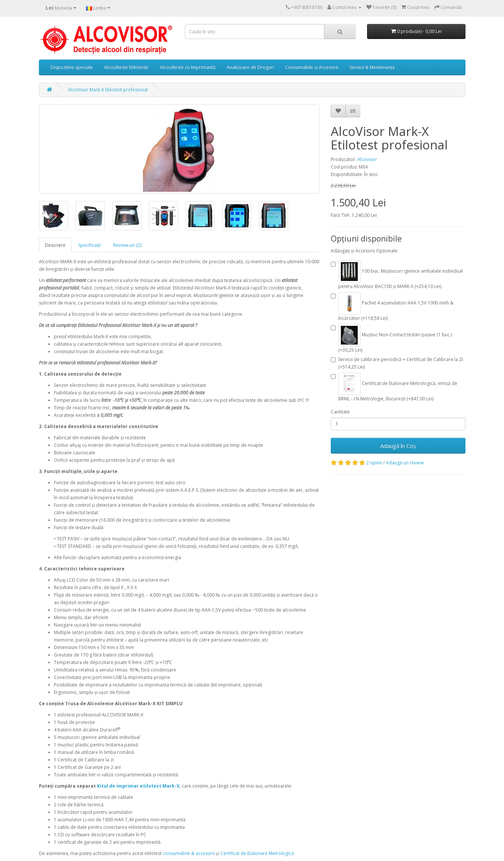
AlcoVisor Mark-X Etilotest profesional (108, 90)
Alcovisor (367, 159)
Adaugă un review (405, 463)
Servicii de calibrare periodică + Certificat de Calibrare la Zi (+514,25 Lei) (397, 363)
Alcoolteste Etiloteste (126, 67)
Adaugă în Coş (398, 446)
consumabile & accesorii (189, 853)
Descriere (55, 245)
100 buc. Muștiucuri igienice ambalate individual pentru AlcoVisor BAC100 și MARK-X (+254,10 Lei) (397, 275)
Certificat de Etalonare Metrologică (257, 853)
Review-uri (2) (127, 245)
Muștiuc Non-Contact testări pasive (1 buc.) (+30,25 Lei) (391, 339)
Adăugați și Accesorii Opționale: (365, 251)
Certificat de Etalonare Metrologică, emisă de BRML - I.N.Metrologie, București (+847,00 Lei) (394, 387)
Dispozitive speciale (72, 67)
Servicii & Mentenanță (372, 67)
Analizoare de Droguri (250, 67)
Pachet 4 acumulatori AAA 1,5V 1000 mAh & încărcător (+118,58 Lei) (392, 307)
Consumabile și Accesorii (312, 67)
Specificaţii (89, 245)
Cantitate (340, 412)
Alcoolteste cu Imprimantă (188, 67)
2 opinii (374, 463)
